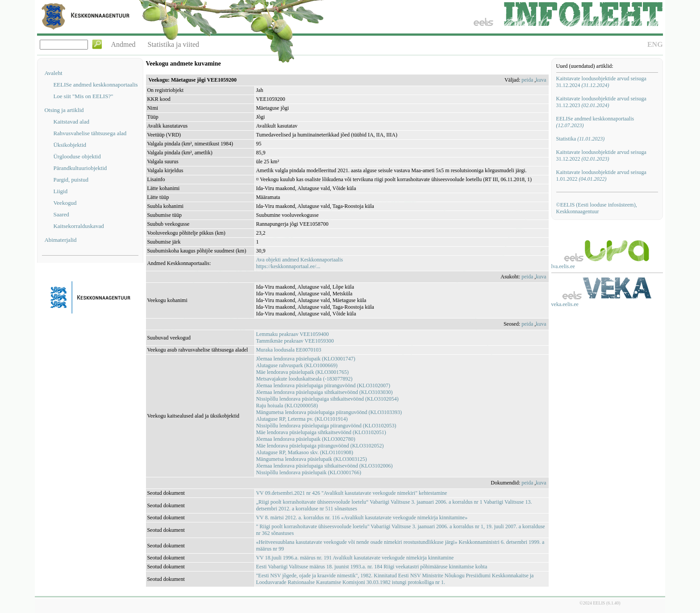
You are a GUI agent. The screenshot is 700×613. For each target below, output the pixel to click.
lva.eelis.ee (563, 266)
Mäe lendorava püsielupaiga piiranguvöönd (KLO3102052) (320, 446)
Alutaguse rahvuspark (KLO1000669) (297, 365)
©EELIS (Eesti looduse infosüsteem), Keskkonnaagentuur (597, 208)
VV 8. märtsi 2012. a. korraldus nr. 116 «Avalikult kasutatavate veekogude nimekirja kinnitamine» (362, 518)
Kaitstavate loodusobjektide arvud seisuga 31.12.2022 (601, 155)
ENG (655, 44)
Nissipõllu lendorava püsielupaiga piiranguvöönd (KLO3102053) (326, 426)
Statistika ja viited (174, 44)
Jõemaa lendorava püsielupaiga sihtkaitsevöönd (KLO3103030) (324, 392)
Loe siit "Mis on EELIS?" (83, 96)
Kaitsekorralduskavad (78, 226)
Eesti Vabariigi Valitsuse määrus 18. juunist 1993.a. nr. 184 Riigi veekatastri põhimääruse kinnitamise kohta (371, 567)
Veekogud (65, 203)
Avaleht (53, 73)
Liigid (60, 191)
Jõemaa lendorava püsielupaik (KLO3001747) (305, 359)
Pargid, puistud (71, 180)
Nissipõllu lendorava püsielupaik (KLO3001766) (308, 472)
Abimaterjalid (60, 240)
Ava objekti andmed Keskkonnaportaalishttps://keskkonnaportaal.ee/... (299, 263)
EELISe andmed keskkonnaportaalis (95, 85)
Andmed (123, 44)
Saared (61, 214)
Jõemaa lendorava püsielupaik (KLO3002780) (305, 439)
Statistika (581, 139)
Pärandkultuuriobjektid (80, 168)
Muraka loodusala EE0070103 (288, 350)
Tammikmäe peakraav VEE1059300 (295, 341)
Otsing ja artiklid (64, 110)
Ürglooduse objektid (77, 156)
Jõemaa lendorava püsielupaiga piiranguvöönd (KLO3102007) (323, 385)
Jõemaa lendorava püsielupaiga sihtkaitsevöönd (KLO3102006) (324, 466)
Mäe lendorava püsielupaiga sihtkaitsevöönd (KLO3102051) (321, 432)
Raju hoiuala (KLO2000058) (287, 406)
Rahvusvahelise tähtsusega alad (90, 133)
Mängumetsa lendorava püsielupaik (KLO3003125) (311, 459)
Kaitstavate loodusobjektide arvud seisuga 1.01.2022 (601, 176)
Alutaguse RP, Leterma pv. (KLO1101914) (302, 419)
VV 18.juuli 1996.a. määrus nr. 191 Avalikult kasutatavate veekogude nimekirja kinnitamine (355, 558)
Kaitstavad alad (71, 122)
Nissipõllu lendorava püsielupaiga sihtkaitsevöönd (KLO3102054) (327, 399)
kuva (541, 80)
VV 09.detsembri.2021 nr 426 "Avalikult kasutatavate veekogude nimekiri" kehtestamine (351, 493)
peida (527, 80)
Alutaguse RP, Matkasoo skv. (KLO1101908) (304, 452)
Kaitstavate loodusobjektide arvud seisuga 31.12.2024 (601, 82)
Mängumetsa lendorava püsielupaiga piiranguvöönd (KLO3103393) (329, 412)
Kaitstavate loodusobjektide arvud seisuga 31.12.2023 (601, 102)
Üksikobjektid (70, 145)
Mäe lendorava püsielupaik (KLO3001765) (302, 372)
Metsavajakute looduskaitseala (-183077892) (304, 379)
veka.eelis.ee (565, 304)
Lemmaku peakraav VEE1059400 (292, 334)
